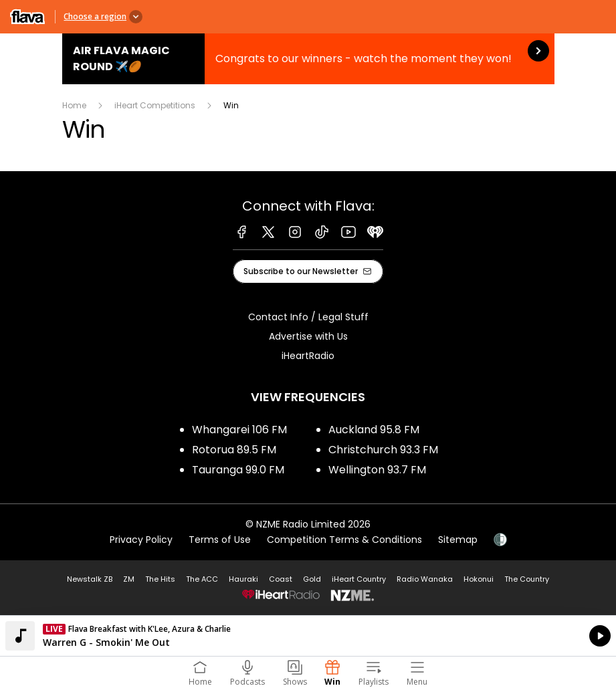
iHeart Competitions (155, 105)
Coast (281, 579)
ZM (129, 579)
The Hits (160, 579)
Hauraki (243, 579)
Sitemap (458, 540)
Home (74, 105)
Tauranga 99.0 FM (238, 470)
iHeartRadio (308, 356)
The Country (527, 579)
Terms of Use (220, 540)
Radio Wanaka (425, 579)
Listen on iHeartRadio (308, 636)
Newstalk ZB (90, 579)
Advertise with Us (308, 336)
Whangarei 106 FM (239, 430)
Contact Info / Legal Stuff (308, 317)
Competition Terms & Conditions (344, 540)
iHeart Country (359, 579)
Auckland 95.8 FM (374, 430)
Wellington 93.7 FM (377, 470)
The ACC (202, 579)
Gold (312, 579)
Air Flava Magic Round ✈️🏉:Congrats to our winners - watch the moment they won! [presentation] (308, 59)
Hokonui (479, 579)
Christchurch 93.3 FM (383, 450)
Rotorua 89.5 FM (234, 450)
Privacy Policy (141, 540)
